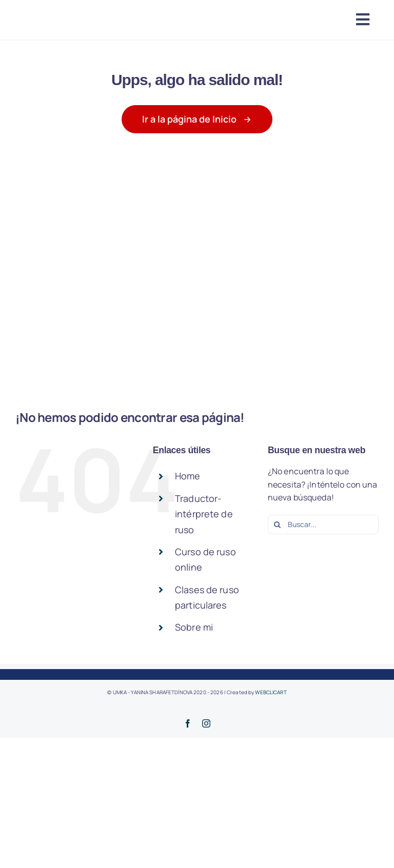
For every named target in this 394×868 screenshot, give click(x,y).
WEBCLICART (271, 692)
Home (188, 476)
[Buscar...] (323, 524)
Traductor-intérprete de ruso (204, 514)
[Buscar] (278, 524)
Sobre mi (194, 627)
